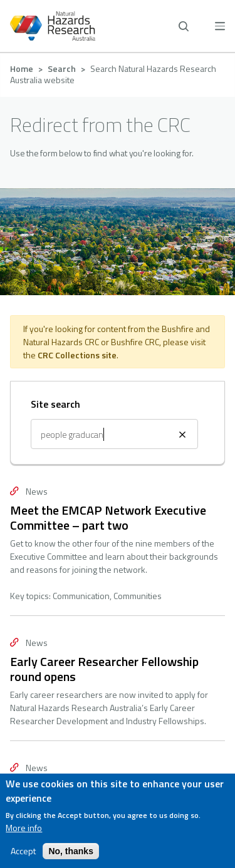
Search (62, 68)
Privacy (118, 632)
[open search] (184, 26)
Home (22, 68)
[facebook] (61, 729)
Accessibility (118, 662)
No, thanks (71, 851)
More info (24, 828)
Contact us (118, 602)
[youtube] (174, 729)
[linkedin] (99, 729)
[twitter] (136, 729)
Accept (23, 851)
